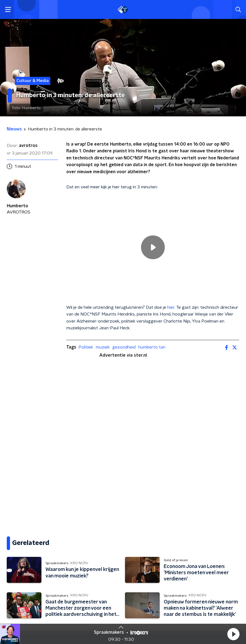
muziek (103, 347)
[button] (233, 634)
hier (171, 307)
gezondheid (124, 347)
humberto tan (152, 347)
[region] (153, 247)
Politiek (86, 347)
